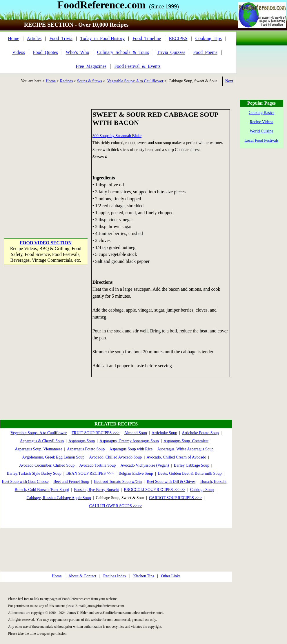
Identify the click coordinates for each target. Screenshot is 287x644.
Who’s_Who (78, 52)
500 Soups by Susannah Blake (117, 136)
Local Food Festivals (261, 140)
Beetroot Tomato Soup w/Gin (118, 482)
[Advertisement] (54, 164)
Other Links (171, 576)
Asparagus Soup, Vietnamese (38, 449)
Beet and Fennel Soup (71, 482)
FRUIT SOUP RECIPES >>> (96, 433)
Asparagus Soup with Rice (131, 449)
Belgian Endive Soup (136, 473)
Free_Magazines (91, 66)
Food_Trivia (61, 38)
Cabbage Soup (202, 490)
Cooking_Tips (209, 38)
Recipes (66, 81)
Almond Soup (136, 433)
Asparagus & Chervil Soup (42, 441)
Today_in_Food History (102, 38)
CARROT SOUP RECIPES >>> (175, 498)
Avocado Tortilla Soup (97, 465)
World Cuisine (262, 131)
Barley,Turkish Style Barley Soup (34, 473)
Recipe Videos (262, 122)
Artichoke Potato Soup (200, 433)
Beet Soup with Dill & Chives (171, 482)
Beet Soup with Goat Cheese (25, 482)
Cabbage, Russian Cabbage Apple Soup (59, 498)
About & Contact (82, 576)
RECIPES (178, 38)
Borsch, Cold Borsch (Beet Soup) (42, 490)
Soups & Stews (90, 81)
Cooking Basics (261, 113)
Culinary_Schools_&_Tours (123, 52)
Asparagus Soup (82, 441)
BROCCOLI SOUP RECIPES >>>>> (155, 490)
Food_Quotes (46, 52)
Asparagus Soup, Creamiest (186, 441)
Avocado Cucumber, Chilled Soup (47, 465)
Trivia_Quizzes (171, 52)
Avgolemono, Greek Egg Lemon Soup (53, 457)
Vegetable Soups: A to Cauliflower (135, 81)
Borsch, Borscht (213, 482)
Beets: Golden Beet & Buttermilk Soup (190, 473)
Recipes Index (115, 576)
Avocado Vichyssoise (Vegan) (145, 465)
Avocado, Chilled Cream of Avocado (176, 457)
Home (13, 38)
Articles (34, 38)
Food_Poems (205, 52)
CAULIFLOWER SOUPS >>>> (116, 506)
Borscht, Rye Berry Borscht (96, 490)
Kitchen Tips (143, 576)
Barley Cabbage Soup (192, 465)
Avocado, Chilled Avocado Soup (115, 457)
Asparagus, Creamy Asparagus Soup (129, 441)
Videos (19, 52)
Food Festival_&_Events (137, 66)
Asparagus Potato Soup (86, 449)
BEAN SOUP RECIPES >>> (90, 473)
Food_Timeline (147, 38)
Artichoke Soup (164, 433)
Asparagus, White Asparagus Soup (185, 449)
